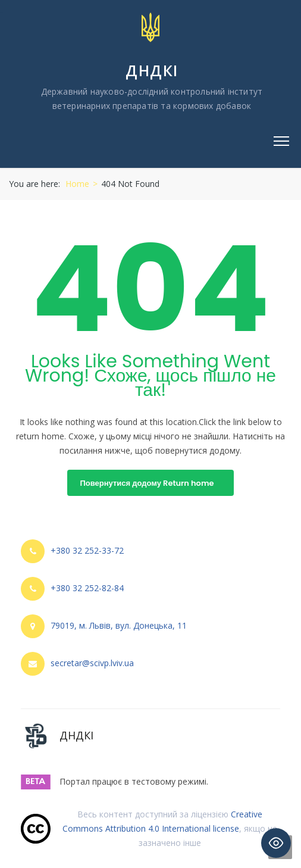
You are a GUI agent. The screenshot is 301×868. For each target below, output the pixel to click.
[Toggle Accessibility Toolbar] (276, 843)
